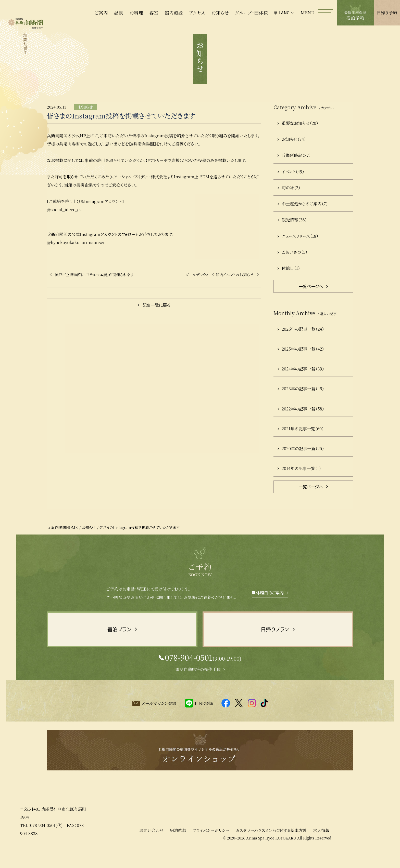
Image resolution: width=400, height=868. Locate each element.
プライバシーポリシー (211, 846)
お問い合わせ (151, 846)
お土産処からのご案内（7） (303, 219)
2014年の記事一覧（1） (299, 484)
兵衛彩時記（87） (294, 171)
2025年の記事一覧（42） (301, 365)
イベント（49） (291, 187)
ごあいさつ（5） (292, 268)
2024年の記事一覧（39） (301, 384)
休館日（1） (289, 284)
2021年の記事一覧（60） (301, 444)
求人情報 (321, 846)
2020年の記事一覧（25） (301, 464)
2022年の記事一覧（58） (301, 424)
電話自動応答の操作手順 (198, 685)
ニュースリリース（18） (298, 251)
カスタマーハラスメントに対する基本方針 (271, 846)
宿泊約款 (178, 846)
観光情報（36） (292, 235)
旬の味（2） (289, 203)
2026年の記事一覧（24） (301, 345)
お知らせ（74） (292, 155)
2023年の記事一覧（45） (301, 404)
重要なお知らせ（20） (298, 139)
